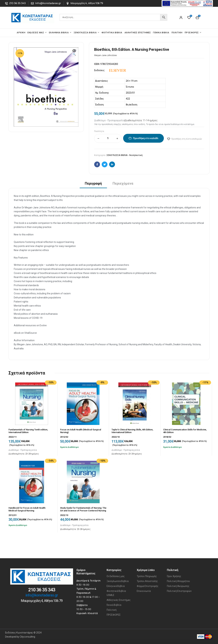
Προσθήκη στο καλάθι (146, 138)
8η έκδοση (132, 105)
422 (128, 99)
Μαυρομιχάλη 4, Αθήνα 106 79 (42, 601)
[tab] (93, 185)
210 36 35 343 (42, 590)
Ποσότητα (99, 131)
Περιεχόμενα (123, 183)
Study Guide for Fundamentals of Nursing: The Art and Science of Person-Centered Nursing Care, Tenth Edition (83, 511)
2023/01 (130, 93)
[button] (74, 53)
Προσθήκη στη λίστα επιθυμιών (187, 139)
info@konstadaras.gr (42, 595)
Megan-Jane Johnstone (105, 55)
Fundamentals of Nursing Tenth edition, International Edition (28, 431)
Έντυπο (130, 87)
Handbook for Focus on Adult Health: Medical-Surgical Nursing (27, 509)
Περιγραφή (93, 183)
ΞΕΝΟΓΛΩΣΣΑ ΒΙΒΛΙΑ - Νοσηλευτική (124, 155)
